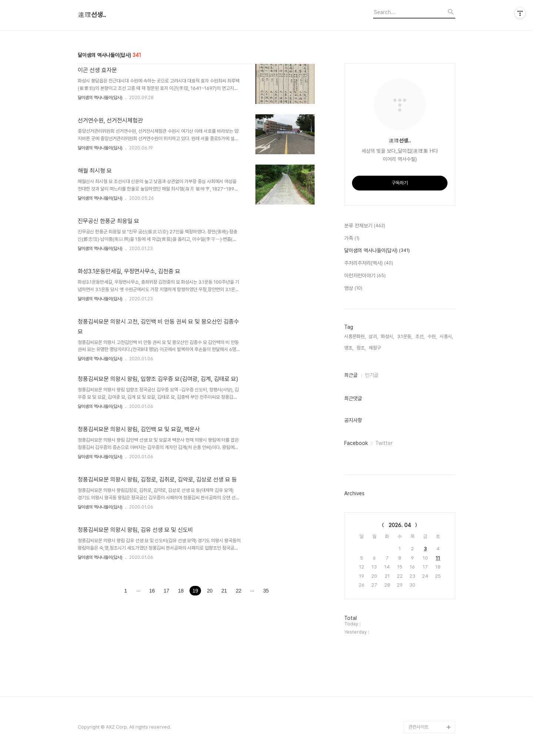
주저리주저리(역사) (369, 263)
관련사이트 (418, 727)
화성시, (388, 336)
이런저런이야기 (365, 276)
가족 (352, 239)
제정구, (375, 348)
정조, (361, 348)
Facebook (356, 443)
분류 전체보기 (365, 226)
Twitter (384, 443)
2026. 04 (400, 525)
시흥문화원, (355, 336)
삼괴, (373, 336)
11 (438, 558)
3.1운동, (405, 336)
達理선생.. (92, 15)
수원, (432, 336)
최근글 (351, 375)
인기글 (372, 375)
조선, (420, 336)
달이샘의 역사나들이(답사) (100, 98)
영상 (353, 288)
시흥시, (446, 336)
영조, (349, 348)
